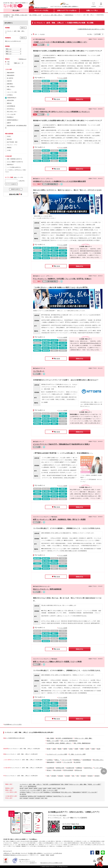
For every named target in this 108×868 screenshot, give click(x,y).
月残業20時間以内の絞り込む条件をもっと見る (91, 29)
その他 (9, 150)
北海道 (71, 749)
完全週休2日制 (70, 768)
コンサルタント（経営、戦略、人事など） (31, 784)
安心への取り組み (16, 853)
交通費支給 (79, 768)
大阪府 (54, 749)
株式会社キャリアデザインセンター (19, 855)
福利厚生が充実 (60, 768)
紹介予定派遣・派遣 (12, 142)
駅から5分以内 (57, 770)
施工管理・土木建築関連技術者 (64, 738)
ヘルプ (52, 6)
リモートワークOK (12, 92)
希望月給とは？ (23, 59)
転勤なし (9, 89)
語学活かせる (78, 770)
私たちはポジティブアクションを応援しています (51, 863)
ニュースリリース (48, 853)
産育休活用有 (10, 100)
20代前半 (97, 776)
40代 (78, 776)
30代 (73, 776)
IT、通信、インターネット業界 (77, 754)
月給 (8, 62)
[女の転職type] (7, 855)
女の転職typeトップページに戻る (13, 724)
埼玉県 (98, 749)
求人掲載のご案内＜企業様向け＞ (70, 6)
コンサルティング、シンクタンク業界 (57, 754)
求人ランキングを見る (41, 10)
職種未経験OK (11, 73)
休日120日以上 (11, 109)
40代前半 (90, 776)
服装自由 (9, 103)
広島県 (87, 749)
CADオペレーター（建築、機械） (83, 738)
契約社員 (9, 139)
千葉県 (93, 749)
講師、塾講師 (50, 738)
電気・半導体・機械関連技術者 (82, 743)
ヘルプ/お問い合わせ (57, 853)
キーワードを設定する (11, 184)
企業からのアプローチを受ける (67, 10)
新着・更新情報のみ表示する (14, 159)
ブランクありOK (11, 114)
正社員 (9, 136)
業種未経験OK (11, 75)
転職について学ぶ (92, 10)
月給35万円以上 (88, 768)
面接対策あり (10, 165)
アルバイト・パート (12, 145)
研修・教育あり (11, 87)
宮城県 (76, 749)
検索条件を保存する (16, 189)
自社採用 (52, 855)
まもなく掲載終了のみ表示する (15, 162)
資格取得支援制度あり (13, 120)
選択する (23, 28)
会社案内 (43, 855)
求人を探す (16, 10)
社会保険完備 (50, 768)
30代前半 (61, 776)
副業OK (9, 123)
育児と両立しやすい (12, 112)
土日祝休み (10, 95)
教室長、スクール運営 (53, 741)
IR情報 (47, 855)
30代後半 (54, 776)
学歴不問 (9, 81)
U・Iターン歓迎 (98, 768)
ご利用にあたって (7, 853)
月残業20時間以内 (12, 98)
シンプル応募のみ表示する (14, 167)
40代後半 (83, 776)
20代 (48, 776)
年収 (8, 64)
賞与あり (49, 770)
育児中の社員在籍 (68, 770)
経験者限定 (10, 84)
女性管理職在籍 (11, 106)
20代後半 (67, 776)
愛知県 (60, 749)
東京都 (49, 749)
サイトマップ (58, 6)
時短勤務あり (10, 117)
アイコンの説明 (63, 78)
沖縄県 (82, 749)
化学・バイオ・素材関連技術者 (69, 741)
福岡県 (65, 749)
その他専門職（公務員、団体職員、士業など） (59, 743)
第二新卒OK (10, 78)
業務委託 (9, 148)
